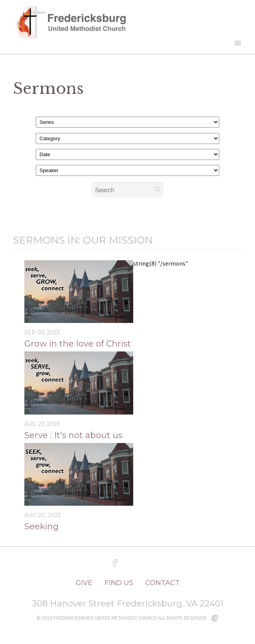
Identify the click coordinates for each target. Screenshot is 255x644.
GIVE (84, 583)
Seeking (41, 526)
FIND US (119, 583)
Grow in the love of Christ (78, 344)
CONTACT (163, 583)
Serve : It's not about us (73, 435)
